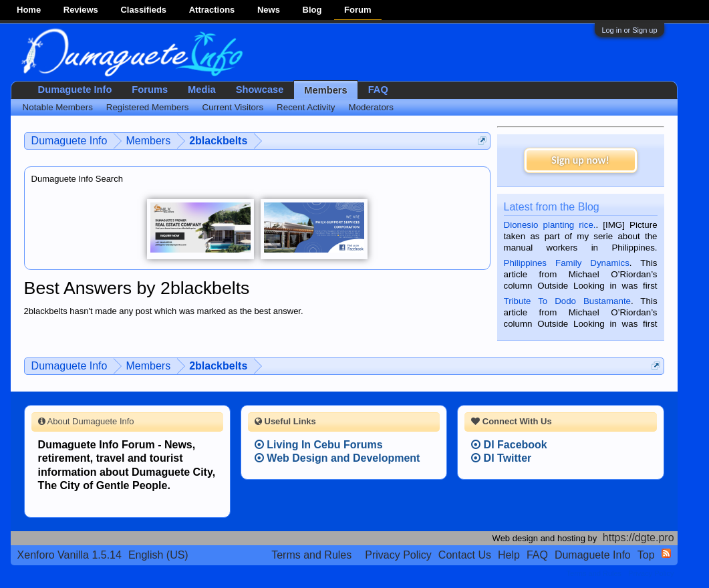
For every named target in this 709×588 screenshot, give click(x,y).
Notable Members (58, 107)
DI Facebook (509, 445)
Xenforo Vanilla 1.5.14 (69, 555)
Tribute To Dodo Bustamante (567, 301)
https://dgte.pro (639, 538)
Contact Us (465, 555)
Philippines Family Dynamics (567, 263)
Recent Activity (306, 107)
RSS (666, 553)
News (269, 10)
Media (202, 90)
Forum (358, 10)
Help (509, 555)
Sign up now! (580, 160)
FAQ (378, 90)
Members (325, 90)
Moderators (371, 107)
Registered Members (148, 107)
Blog (312, 10)
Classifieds (143, 10)
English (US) (158, 555)
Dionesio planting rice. (550, 225)
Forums (150, 90)
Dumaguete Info (75, 90)
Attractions (212, 10)
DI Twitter (501, 458)
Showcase (260, 90)
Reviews (81, 10)
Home (29, 10)
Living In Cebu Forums (319, 445)
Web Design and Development (337, 458)
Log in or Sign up (629, 30)
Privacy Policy (398, 555)
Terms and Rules (311, 555)
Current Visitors (233, 107)
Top (646, 555)
